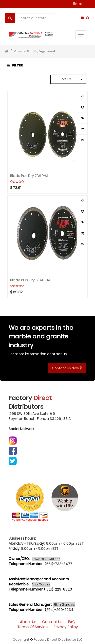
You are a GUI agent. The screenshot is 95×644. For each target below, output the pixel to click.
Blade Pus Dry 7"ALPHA (29, 175)
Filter (15, 65)
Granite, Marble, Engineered (35, 51)
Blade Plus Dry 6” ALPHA (30, 280)
